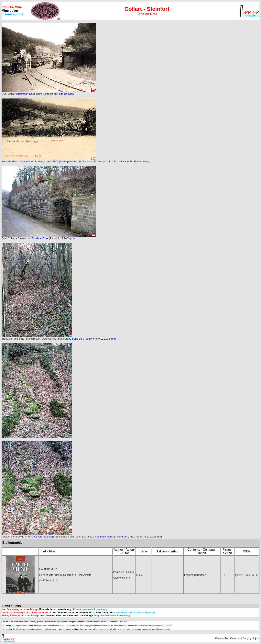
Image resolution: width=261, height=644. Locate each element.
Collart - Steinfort (44, 537)
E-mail (168, 629)
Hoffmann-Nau (26, 94)
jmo (72, 238)
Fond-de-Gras (65, 94)
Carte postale (68, 161)
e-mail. (125, 622)
